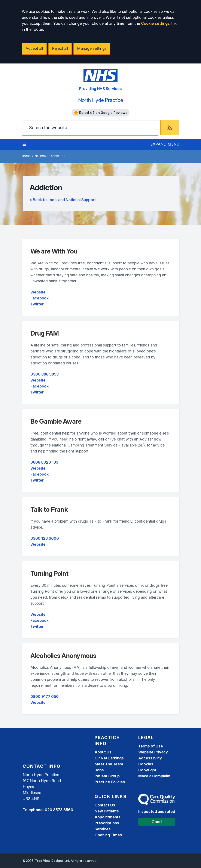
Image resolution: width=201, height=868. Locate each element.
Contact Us (105, 805)
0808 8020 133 (44, 462)
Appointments (108, 817)
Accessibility (150, 758)
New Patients (107, 811)
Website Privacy (153, 752)
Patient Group (107, 776)
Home (26, 156)
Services (103, 829)
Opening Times (108, 835)
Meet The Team (109, 764)
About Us (103, 752)
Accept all (34, 48)
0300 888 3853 (45, 374)
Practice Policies (110, 782)
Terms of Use (151, 746)
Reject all (60, 48)
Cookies (146, 764)
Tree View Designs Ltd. (53, 861)
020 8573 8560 (59, 810)
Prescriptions (107, 823)
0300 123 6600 (45, 538)
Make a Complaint (154, 776)
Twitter (37, 304)
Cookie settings (155, 23)
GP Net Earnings (109, 758)
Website (38, 292)
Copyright (147, 770)
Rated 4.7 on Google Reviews (101, 113)
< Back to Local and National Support (63, 200)
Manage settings (92, 48)
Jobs (99, 770)
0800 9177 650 (45, 696)
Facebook (39, 298)
